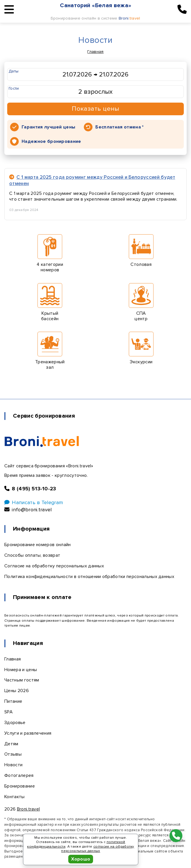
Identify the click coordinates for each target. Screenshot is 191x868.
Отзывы (13, 754)
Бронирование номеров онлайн (38, 545)
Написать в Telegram (34, 502)
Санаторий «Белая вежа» (96, 5)
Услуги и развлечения (28, 733)
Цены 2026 (17, 691)
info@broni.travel (28, 510)
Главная (95, 52)
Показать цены (95, 109)
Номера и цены (21, 670)
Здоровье (15, 723)
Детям (11, 744)
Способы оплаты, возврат (32, 555)
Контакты (15, 797)
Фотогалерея (19, 775)
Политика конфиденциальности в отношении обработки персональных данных (89, 577)
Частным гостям (22, 680)
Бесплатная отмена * (119, 127)
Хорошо (81, 859)
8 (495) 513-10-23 (30, 489)
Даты (14, 71)
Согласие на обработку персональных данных (54, 566)
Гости (14, 88)
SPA (8, 712)
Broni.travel (29, 809)
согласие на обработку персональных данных (98, 849)
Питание (13, 701)
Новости (13, 765)
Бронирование (20, 786)
